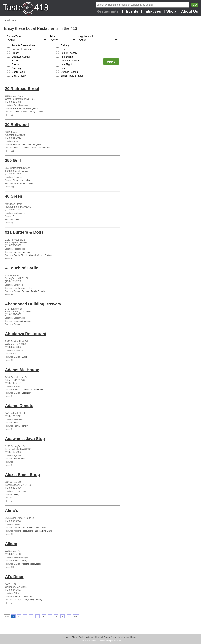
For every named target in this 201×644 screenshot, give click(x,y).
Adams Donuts (19, 406)
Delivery (65, 45)
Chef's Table (18, 72)
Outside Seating (69, 72)
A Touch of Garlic (21, 268)
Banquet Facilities (21, 49)
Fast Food (26, 252)
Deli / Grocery (19, 76)
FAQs (99, 637)
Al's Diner (14, 577)
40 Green (14, 196)
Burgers (16, 252)
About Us (190, 11)
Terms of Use (124, 637)
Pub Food (17, 109)
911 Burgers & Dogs (24, 232)
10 (69, 616)
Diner (64, 49)
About (75, 637)
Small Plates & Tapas (72, 76)
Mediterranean (33, 528)
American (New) (30, 109)
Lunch (64, 68)
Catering (16, 68)
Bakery (16, 495)
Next (76, 616)
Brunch (16, 53)
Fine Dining (67, 57)
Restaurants (108, 11)
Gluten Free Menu (71, 61)
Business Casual (21, 57)
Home (13, 20)
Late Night (66, 64)
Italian (28, 180)
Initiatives (152, 11)
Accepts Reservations (23, 45)
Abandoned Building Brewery (33, 304)
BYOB (15, 61)
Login (134, 637)
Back (6, 20)
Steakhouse (18, 180)
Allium (11, 544)
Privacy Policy (110, 637)
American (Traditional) (22, 390)
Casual (16, 64)
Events (132, 11)
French (16, 216)
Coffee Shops (19, 459)
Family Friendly (69, 53)
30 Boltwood (17, 125)
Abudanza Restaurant (26, 334)
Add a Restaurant (87, 637)
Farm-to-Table (19, 144)
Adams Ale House (22, 370)
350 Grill (13, 160)
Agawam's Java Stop (25, 439)
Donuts (16, 423)
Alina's (12, 510)
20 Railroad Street (22, 89)
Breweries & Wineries (22, 321)
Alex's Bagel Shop (22, 475)
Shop (171, 11)
